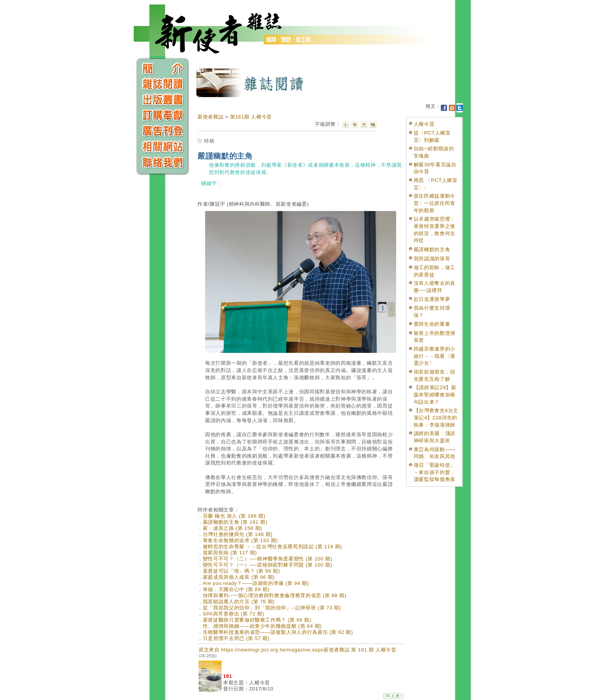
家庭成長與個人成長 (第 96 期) (239, 577)
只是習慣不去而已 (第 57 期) (236, 638)
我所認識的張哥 (432, 259)
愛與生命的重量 (432, 324)
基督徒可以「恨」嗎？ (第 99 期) (241, 571)
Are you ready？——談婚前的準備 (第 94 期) (256, 583)
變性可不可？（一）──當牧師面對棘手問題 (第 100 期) (268, 565)
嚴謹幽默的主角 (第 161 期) (235, 522)
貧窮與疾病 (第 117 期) (230, 553)
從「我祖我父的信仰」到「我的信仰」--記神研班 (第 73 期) (272, 608)
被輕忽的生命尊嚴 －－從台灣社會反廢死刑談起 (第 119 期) (273, 547)
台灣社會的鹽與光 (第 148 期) (238, 534)
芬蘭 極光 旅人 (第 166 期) (234, 516)
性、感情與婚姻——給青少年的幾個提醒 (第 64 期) (262, 626)
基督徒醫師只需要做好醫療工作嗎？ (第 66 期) (257, 620)
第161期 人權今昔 (251, 117)
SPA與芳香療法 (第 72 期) (234, 614)
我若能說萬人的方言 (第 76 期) (239, 602)
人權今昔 (424, 124)
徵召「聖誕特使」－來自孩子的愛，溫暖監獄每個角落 (435, 472)
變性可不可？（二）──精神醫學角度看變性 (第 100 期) (268, 559)
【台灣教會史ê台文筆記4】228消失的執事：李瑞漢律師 (436, 417)
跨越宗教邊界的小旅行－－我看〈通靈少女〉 (435, 356)
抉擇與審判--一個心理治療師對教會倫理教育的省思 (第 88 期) (275, 595)
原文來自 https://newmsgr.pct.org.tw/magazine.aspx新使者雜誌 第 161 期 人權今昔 (298, 652)
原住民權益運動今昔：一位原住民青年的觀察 (435, 203)
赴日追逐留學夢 (432, 299)
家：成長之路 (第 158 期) (233, 528)
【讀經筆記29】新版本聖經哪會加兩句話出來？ (435, 395)
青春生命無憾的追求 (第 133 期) (240, 540)
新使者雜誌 (210, 117)
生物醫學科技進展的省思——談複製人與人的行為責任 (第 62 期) (278, 632)
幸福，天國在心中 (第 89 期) (236, 589)
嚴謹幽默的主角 (432, 249)
